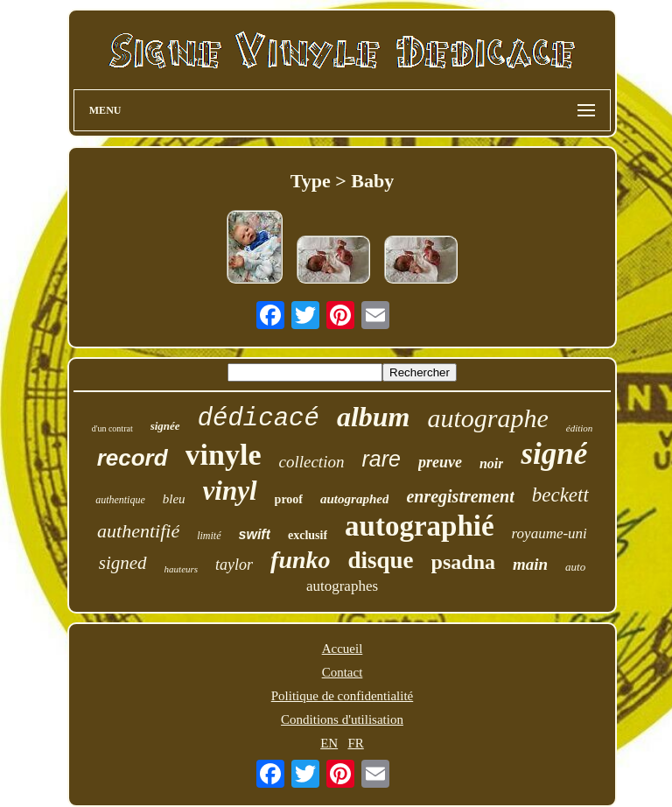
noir (492, 463)
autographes (342, 586)
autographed (354, 499)
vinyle (224, 455)
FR (355, 743)
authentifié (138, 531)
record (133, 458)
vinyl (230, 491)
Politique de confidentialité (342, 696)
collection (312, 462)
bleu (174, 499)
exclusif (308, 535)
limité (209, 536)
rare (381, 459)
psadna (463, 562)
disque (381, 560)
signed (123, 563)
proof (289, 499)
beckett (560, 495)
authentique (120, 500)
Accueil (343, 649)
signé (554, 454)
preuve (440, 462)
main (530, 564)
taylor (234, 565)
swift (255, 534)
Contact (343, 672)
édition (580, 428)
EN (329, 743)
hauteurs (182, 569)
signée (165, 426)
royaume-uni (549, 533)
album (374, 417)
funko (300, 560)
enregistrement (460, 496)
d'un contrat (112, 428)
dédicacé (259, 419)
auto (575, 567)
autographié (420, 526)
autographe (487, 418)
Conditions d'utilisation (342, 719)
